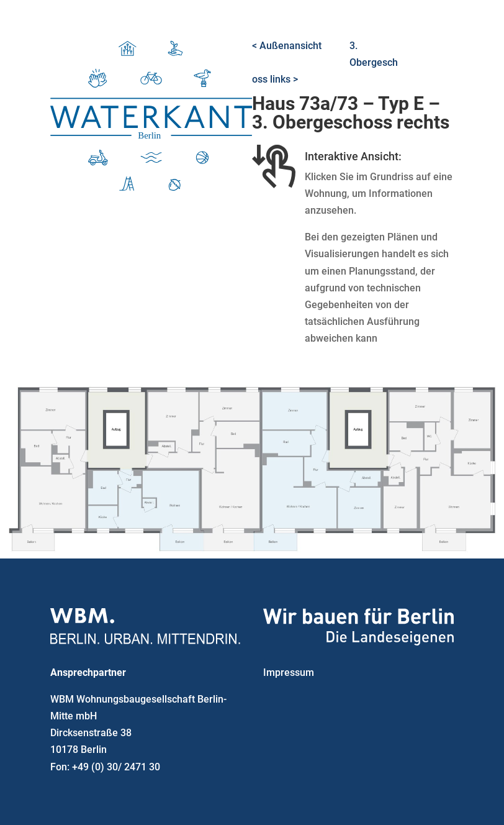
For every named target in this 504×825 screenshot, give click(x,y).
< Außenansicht (287, 46)
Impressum (289, 672)
